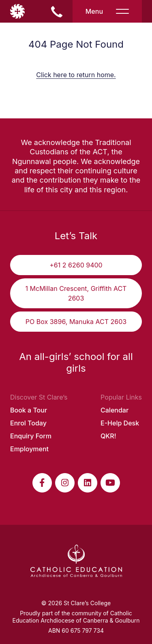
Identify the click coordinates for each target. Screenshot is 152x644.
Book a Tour (29, 410)
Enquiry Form (31, 436)
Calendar (115, 410)
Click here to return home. (76, 75)
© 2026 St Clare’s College (76, 603)
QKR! (108, 436)
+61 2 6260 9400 (76, 265)
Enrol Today (28, 423)
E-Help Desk (120, 423)
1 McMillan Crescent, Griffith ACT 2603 (76, 293)
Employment (29, 449)
